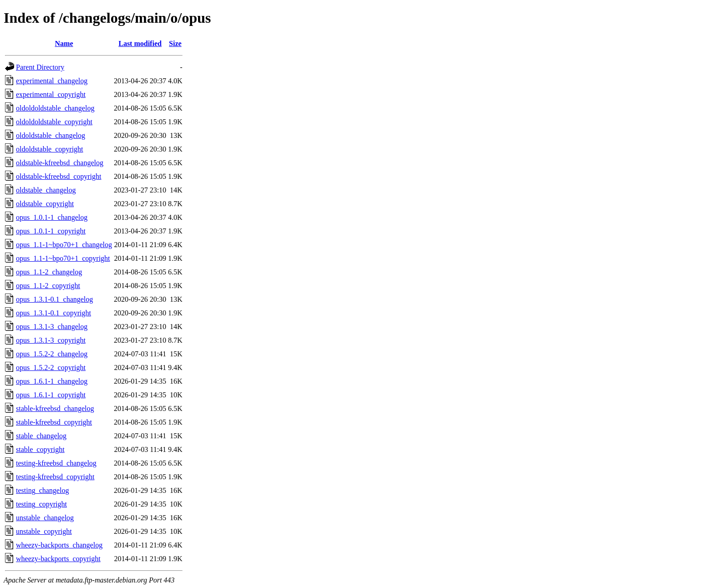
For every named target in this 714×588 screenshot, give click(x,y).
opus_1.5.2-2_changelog (52, 354)
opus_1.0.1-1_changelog (52, 217)
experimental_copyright (51, 94)
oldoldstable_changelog (51, 135)
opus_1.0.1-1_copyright (51, 231)
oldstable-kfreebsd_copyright (59, 176)
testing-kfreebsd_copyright (55, 477)
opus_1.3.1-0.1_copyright (54, 313)
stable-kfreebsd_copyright (54, 422)
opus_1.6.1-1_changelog (52, 381)
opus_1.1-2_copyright (48, 286)
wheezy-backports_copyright (58, 559)
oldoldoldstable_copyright (54, 122)
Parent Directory (40, 67)
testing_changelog (42, 490)
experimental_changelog (52, 81)
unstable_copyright (44, 531)
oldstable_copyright (45, 204)
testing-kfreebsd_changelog (56, 463)
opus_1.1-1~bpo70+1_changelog (64, 245)
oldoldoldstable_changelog (55, 108)
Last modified (140, 43)
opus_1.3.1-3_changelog (52, 327)
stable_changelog (41, 436)
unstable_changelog (45, 518)
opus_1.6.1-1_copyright (51, 395)
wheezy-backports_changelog (59, 545)
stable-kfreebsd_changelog (55, 408)
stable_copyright (40, 449)
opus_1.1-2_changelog (49, 272)
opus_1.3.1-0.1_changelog (54, 299)
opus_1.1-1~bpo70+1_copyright (63, 258)
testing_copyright (41, 504)
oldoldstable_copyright (50, 149)
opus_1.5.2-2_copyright (51, 367)
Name (64, 43)
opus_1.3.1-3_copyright (51, 340)
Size (175, 43)
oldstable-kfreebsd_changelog (60, 163)
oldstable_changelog (46, 190)
